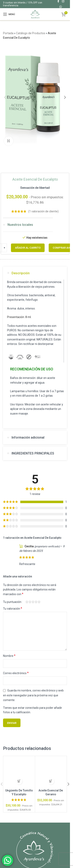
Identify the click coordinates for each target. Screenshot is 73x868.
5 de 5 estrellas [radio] (39, 602)
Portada (8, 33)
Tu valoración (13, 608)
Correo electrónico (16, 673)
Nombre (9, 656)
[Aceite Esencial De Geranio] (51, 772)
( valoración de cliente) (43, 211)
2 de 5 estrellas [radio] (30, 602)
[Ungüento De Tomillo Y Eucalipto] (19, 772)
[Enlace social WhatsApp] (61, 7)
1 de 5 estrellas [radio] (27, 602)
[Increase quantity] (4, 248)
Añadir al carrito (28, 248)
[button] (5, 97)
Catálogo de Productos (31, 33)
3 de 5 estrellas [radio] (33, 602)
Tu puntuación (12, 602)
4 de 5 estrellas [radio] (36, 602)
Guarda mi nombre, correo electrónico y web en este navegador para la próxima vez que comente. (33, 695)
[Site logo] (35, 14)
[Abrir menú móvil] (9, 14)
